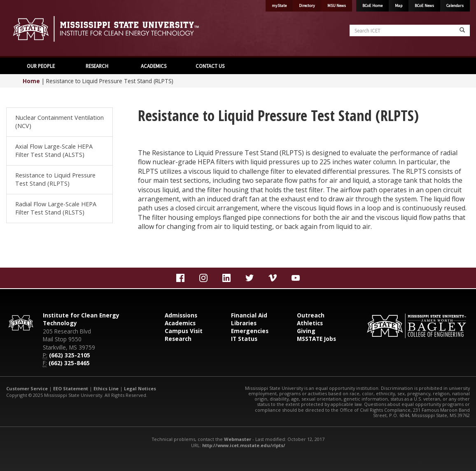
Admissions (181, 315)
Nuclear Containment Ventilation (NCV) (59, 122)
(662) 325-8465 (69, 363)
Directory (307, 6)
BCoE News (424, 6)
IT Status (244, 339)
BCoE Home (372, 6)
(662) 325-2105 (70, 355)
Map (399, 6)
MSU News (337, 6)
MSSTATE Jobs (316, 339)
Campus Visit (184, 331)
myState (279, 6)
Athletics (310, 323)
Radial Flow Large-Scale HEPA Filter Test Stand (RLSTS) (56, 208)
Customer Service (27, 388)
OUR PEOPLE (41, 66)
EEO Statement (71, 388)
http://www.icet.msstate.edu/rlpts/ (244, 445)
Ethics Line (106, 388)
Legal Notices (140, 388)
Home (31, 81)
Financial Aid (249, 315)
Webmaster (238, 439)
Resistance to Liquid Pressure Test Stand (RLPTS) (55, 179)
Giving (306, 331)
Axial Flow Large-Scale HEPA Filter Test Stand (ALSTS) (54, 150)
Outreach (311, 315)
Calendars (455, 6)
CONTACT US (210, 66)
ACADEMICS (154, 66)
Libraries (244, 323)
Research (178, 339)
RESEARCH (97, 66)
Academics (180, 323)
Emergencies (250, 331)
